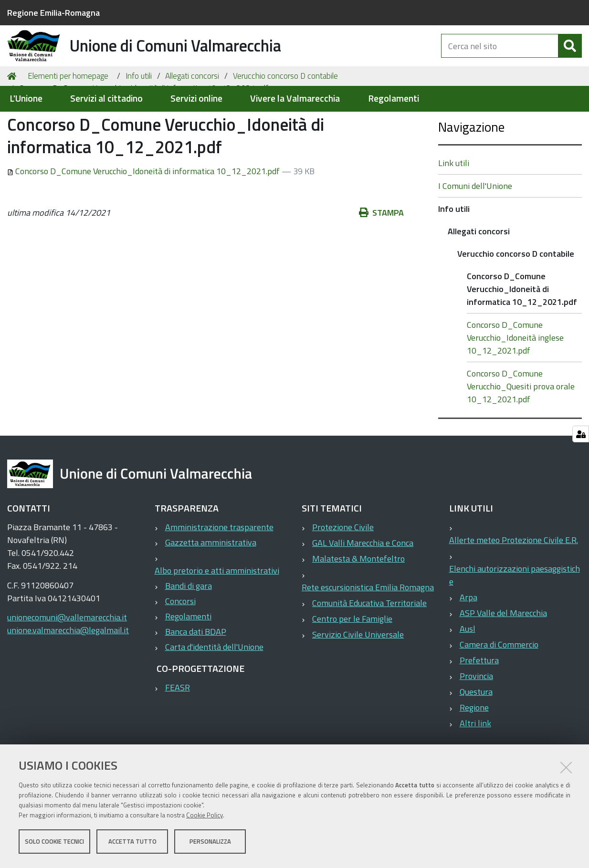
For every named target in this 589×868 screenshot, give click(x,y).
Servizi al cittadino (106, 99)
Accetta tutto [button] (132, 843)
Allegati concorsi (192, 122)
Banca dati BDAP (196, 678)
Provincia (476, 722)
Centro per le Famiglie (352, 665)
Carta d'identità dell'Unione (214, 693)
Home (13, 122)
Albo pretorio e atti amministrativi (217, 617)
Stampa (381, 259)
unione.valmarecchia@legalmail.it (68, 676)
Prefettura (479, 706)
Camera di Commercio (499, 691)
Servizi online (196, 99)
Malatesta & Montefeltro (358, 605)
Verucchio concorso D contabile (285, 122)
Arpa (468, 643)
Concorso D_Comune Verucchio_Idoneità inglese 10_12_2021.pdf (515, 384)
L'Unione (26, 99)
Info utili (139, 122)
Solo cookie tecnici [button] (54, 843)
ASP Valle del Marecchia (503, 659)
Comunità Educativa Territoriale (369, 649)
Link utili (454, 209)
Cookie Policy (205, 817)
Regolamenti (394, 99)
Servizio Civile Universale (358, 681)
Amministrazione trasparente (219, 573)
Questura (476, 738)
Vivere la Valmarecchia (295, 99)
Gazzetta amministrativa (211, 589)
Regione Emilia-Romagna (53, 13)
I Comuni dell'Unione (475, 232)
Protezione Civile (343, 573)
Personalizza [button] (210, 843)
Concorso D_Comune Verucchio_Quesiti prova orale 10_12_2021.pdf (521, 433)
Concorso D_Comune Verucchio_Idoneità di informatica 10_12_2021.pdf (144, 217)
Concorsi (180, 647)
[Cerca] (570, 56)
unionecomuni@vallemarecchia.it (67, 664)
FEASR (178, 734)
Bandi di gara (189, 632)
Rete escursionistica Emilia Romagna (368, 633)
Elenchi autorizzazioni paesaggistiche (515, 621)
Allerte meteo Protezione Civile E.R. (514, 586)
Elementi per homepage (68, 122)
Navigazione (471, 173)
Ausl (468, 675)
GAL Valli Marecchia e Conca (363, 589)
